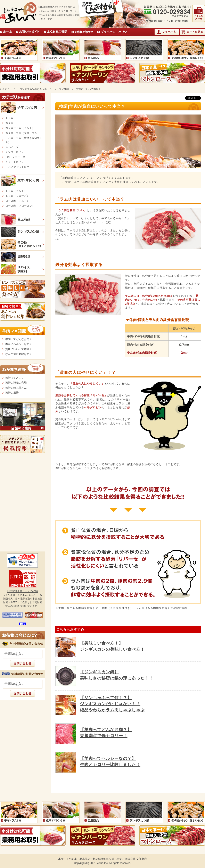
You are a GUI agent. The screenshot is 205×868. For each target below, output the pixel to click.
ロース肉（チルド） (17, 201)
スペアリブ (12, 147)
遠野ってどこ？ (15, 378)
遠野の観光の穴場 (16, 383)
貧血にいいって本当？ (19, 349)
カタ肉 (9, 123)
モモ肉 (9, 118)
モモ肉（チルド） (16, 191)
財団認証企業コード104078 (23, 591)
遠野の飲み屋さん (16, 388)
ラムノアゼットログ (17, 167)
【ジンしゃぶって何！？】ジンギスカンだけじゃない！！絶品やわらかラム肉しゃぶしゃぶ (112, 704)
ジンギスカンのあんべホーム (36, 89)
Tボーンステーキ (15, 157)
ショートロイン (15, 162)
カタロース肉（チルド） (20, 128)
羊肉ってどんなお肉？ (19, 339)
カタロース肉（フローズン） (23, 133)
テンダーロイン (15, 152)
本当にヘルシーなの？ (19, 344)
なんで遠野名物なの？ (19, 354)
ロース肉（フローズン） (20, 206)
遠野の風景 (12, 393)
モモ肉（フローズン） (19, 196)
